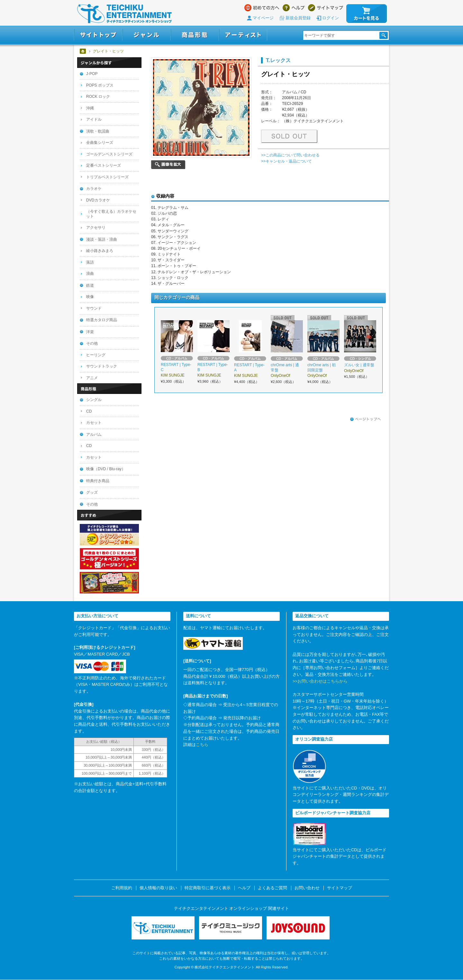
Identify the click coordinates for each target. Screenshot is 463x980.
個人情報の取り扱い (158, 888)
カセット (94, 423)
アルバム (94, 434)
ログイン (331, 18)
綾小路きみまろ (100, 251)
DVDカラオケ (98, 200)
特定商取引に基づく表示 (208, 888)
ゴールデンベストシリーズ (109, 154)
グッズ (92, 492)
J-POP (92, 74)
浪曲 (90, 274)
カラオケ (94, 189)
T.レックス (278, 60)
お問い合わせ (307, 888)
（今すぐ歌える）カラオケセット (111, 214)
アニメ (92, 378)
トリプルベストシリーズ (107, 177)
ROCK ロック (98, 97)
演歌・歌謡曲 (98, 131)
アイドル (94, 119)
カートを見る (367, 14)
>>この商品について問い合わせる (290, 155)
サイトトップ (98, 35)
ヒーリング (96, 355)
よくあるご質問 (272, 888)
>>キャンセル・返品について (286, 161)
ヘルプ (294, 8)
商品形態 (195, 35)
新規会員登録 (298, 18)
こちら (202, 745)
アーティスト (243, 35)
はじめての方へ (262, 8)
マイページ (263, 18)
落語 (90, 262)
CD (89, 411)
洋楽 (90, 332)
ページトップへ (366, 419)
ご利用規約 (122, 888)
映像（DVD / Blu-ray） (106, 469)
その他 (92, 343)
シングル (94, 400)
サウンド (94, 308)
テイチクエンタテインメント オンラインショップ (124, 14)
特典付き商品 (98, 481)
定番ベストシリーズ (104, 165)
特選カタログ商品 (102, 320)
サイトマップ (326, 8)
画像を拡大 (168, 165)
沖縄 (90, 108)
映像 (90, 297)
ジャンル (147, 35)
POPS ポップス (100, 85)
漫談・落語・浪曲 (102, 239)
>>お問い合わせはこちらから (320, 681)
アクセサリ (96, 228)
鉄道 (90, 285)
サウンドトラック (102, 366)
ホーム (83, 51)
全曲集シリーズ (100, 143)
